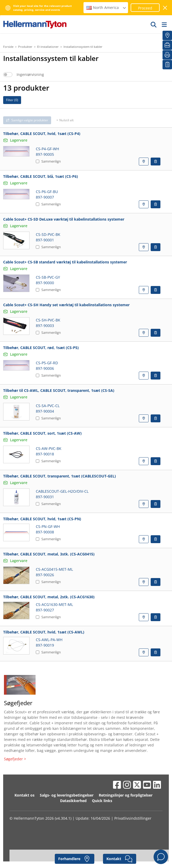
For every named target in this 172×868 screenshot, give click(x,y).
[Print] (167, 55)
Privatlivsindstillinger (133, 818)
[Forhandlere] (167, 35)
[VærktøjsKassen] (167, 45)
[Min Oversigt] (167, 65)
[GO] (154, 24)
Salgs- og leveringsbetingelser (67, 795)
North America (106, 7)
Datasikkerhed (73, 801)
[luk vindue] (165, 8)
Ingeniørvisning (30, 75)
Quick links (102, 801)
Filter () (12, 100)
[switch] (8, 75)
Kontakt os (24, 795)
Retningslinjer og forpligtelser (126, 795)
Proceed (145, 8)
